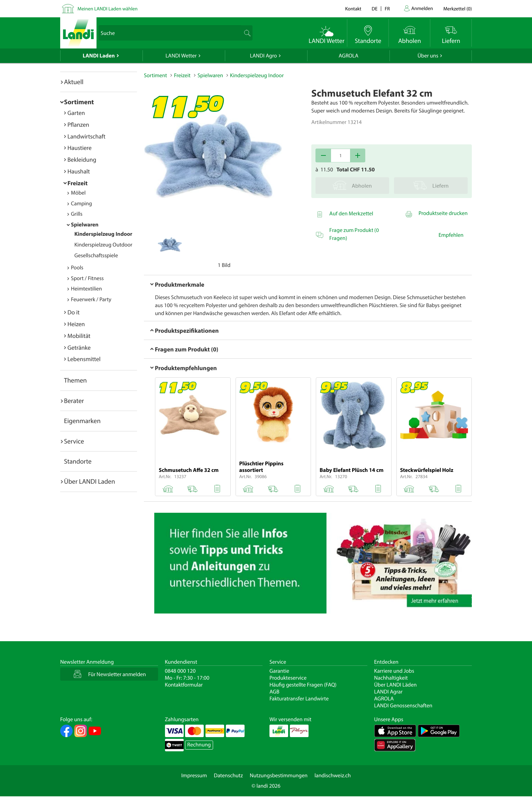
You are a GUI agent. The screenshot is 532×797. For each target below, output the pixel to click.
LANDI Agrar (388, 692)
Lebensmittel (84, 359)
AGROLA (348, 56)
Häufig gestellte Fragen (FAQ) (303, 685)
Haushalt (79, 171)
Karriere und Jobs (394, 671)
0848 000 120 (180, 671)
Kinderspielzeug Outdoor (103, 245)
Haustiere (80, 148)
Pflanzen (78, 124)
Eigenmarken (82, 421)
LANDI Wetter (181, 56)
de (375, 8)
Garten (76, 113)
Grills (77, 214)
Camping (81, 204)
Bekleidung (82, 159)
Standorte (78, 461)
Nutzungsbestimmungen (279, 776)
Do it (74, 312)
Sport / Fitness (87, 278)
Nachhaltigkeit (391, 678)
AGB (274, 692)
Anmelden (422, 8)
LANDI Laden (99, 56)
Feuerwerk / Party (91, 299)
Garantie (279, 671)
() (458, 8)
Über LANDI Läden (396, 685)
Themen (75, 380)
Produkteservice (288, 678)
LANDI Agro (263, 56)
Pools (77, 268)
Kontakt (353, 8)
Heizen (76, 324)
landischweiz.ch (333, 776)
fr (387, 8)
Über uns (428, 56)
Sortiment (79, 102)
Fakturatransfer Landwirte (299, 699)
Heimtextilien (86, 289)
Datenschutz (228, 776)
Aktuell (74, 82)
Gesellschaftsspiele (96, 256)
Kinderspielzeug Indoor (103, 234)
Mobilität (79, 336)
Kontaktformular (184, 685)
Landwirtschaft (86, 136)
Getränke (79, 347)
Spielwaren (85, 225)
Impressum (194, 776)
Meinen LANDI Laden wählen (108, 8)
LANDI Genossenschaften (403, 706)
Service (74, 441)
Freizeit (77, 183)
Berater (74, 401)
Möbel (78, 193)
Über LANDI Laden (90, 481)
